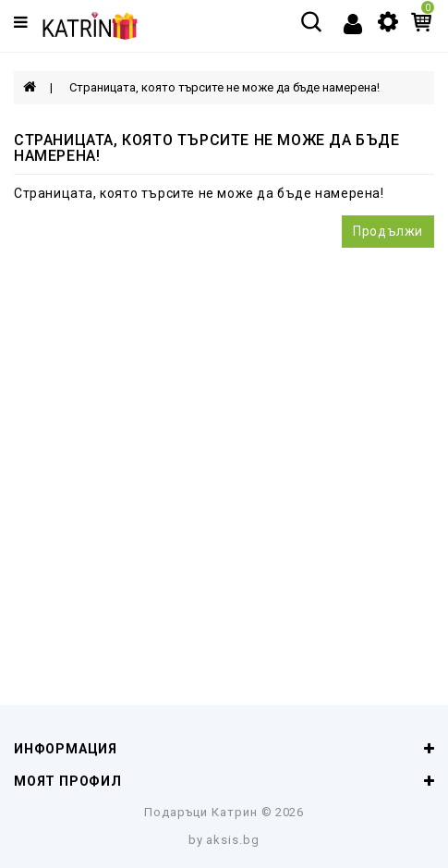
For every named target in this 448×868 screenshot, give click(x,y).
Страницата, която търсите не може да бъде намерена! (224, 87)
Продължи (388, 231)
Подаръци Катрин (201, 812)
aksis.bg (233, 840)
